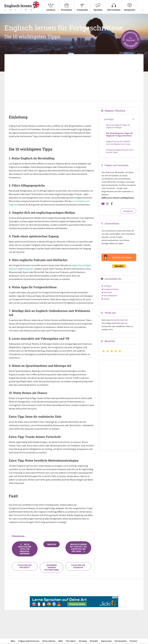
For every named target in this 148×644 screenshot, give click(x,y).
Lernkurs (51, 6)
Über (13, 642)
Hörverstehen (114, 6)
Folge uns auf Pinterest (25, 567)
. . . (143, 6)
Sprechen (98, 6)
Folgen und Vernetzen (29, 642)
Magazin (52, 545)
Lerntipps (109, 120)
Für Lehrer (71, 642)
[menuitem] (51, 7)
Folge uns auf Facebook (78, 567)
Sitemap (83, 642)
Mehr (111, 330)
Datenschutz (121, 642)
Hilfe (61, 642)
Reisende (108, 293)
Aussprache (129, 6)
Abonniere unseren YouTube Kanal (52, 568)
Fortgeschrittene (111, 290)
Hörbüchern (28, 269)
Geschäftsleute (110, 296)
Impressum (106, 642)
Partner (134, 642)
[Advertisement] (74, 78)
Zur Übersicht (128, 212)
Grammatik (82, 6)
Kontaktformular (118, 321)
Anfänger (108, 286)
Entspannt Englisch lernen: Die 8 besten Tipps (120, 152)
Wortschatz (66, 6)
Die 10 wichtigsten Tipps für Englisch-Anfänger (25, 550)
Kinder (107, 299)
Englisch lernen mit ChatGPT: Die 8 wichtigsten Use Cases (78, 548)
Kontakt (94, 642)
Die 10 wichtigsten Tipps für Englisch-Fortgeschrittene (120, 135)
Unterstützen (49, 642)
